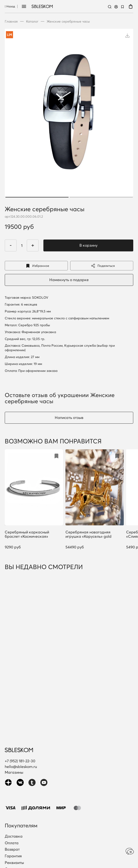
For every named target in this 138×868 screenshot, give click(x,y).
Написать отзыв (69, 417)
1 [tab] (37, 197)
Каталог (32, 21)
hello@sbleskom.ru (21, 767)
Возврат (12, 849)
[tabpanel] (69, 114)
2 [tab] (101, 197)
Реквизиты (14, 863)
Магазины (14, 772)
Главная (11, 21)
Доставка (14, 836)
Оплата (12, 843)
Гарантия (13, 856)
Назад (10, 6)
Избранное (36, 266)
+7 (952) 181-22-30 (20, 761)
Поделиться (102, 266)
